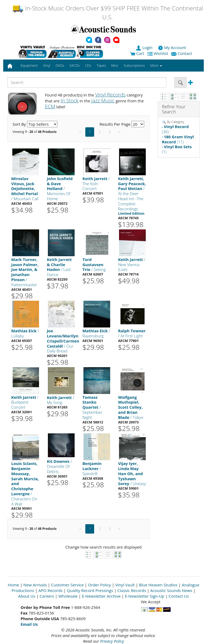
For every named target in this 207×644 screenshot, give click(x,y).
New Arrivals (35, 585)
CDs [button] (88, 65)
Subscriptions (134, 65)
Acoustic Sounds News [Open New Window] (171, 590)
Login (145, 47)
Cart (137, 53)
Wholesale (68, 596)
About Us (27, 596)
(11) (178, 139)
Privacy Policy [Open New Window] (112, 641)
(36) (175, 129)
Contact (182, 53)
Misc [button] (115, 65)
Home (13, 585)
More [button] (156, 65)
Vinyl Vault (125, 585)
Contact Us (179, 596)
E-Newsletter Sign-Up (145, 596)
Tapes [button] (101, 65)
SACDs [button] (75, 65)
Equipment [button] (29, 65)
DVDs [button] (60, 65)
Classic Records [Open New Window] (132, 590)
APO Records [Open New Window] (51, 590)
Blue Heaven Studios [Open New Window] (158, 585)
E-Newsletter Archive (101, 596)
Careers (47, 596)
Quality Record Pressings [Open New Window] (90, 590)
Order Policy (99, 585)
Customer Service (67, 585)
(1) (177, 149)
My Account (172, 47)
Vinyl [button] (47, 65)
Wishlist (158, 53)
